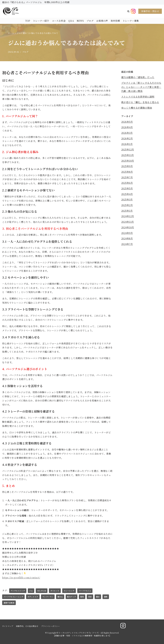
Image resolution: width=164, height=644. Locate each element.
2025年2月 (127, 206)
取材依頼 (115, 21)
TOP (28, 21)
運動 (106, 597)
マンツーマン (48, 597)
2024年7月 (127, 244)
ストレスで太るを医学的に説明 (138, 97)
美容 (90, 597)
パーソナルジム (85, 591)
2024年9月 (127, 233)
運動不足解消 (9, 603)
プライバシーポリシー (50, 626)
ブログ (90, 21)
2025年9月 (127, 166)
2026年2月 (127, 139)
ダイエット (55, 591)
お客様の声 (102, 21)
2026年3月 (127, 133)
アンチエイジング (18, 591)
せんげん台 (42, 591)
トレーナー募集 (131, 21)
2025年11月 (128, 155)
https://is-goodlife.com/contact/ (21, 578)
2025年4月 (127, 194)
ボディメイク (33, 597)
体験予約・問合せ (150, 11)
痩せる (60, 597)
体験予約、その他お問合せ (27, 626)
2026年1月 (127, 144)
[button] (128, 11)
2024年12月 (128, 217)
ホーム (11, 33)
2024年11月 (128, 222)
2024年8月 (127, 239)
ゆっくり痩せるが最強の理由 (137, 108)
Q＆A (71, 21)
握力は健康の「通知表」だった (138, 77)
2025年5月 (127, 189)
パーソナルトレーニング (13, 597)
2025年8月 (127, 172)
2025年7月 (127, 178)
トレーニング (69, 591)
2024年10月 (128, 228)
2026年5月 (127, 122)
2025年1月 (127, 211)
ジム (31, 591)
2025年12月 (128, 150)
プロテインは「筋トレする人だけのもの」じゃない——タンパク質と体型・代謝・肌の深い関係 (141, 87)
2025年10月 (128, 161)
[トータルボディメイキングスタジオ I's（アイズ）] (11, 11)
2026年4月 (127, 128)
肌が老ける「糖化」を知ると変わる (140, 102)
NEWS (80, 21)
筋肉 (82, 597)
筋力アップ (72, 597)
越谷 (98, 597)
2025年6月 (127, 183)
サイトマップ (8, 626)
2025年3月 (127, 200)
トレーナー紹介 (41, 21)
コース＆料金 (59, 21)
